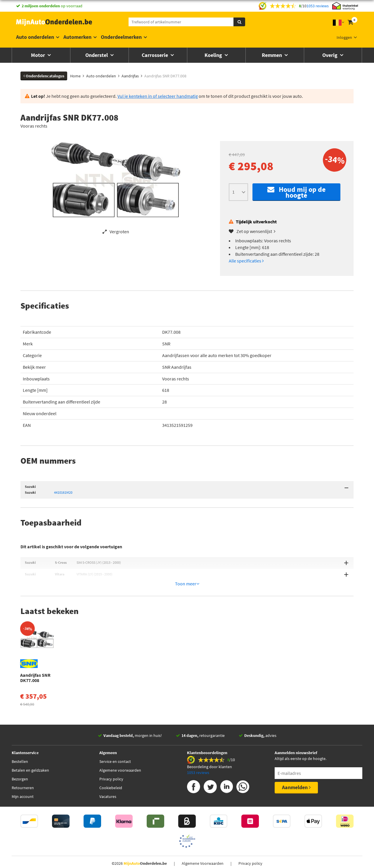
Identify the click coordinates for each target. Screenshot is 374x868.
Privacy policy (111, 751)
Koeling (214, 55)
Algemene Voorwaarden (203, 835)
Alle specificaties (246, 261)
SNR (166, 344)
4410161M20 (63, 492)
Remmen (272, 55)
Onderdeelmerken (121, 37)
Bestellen (20, 733)
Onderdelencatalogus (44, 76)
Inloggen (344, 37)
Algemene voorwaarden (120, 742)
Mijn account (23, 768)
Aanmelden (296, 759)
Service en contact (115, 733)
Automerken (77, 37)
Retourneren (23, 760)
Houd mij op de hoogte (296, 192)
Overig (330, 55)
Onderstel (97, 55)
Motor (39, 55)
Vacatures (108, 768)
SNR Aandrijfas (177, 367)
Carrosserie (155, 55)
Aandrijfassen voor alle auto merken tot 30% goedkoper (217, 355)
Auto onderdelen (35, 37)
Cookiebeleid (111, 760)
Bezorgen (20, 751)
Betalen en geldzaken (30, 742)
